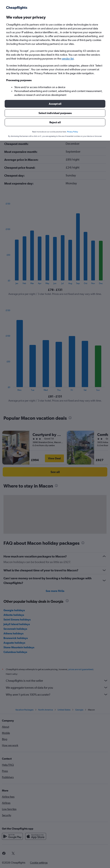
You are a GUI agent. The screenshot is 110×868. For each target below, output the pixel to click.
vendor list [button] (68, 59)
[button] (55, 104)
